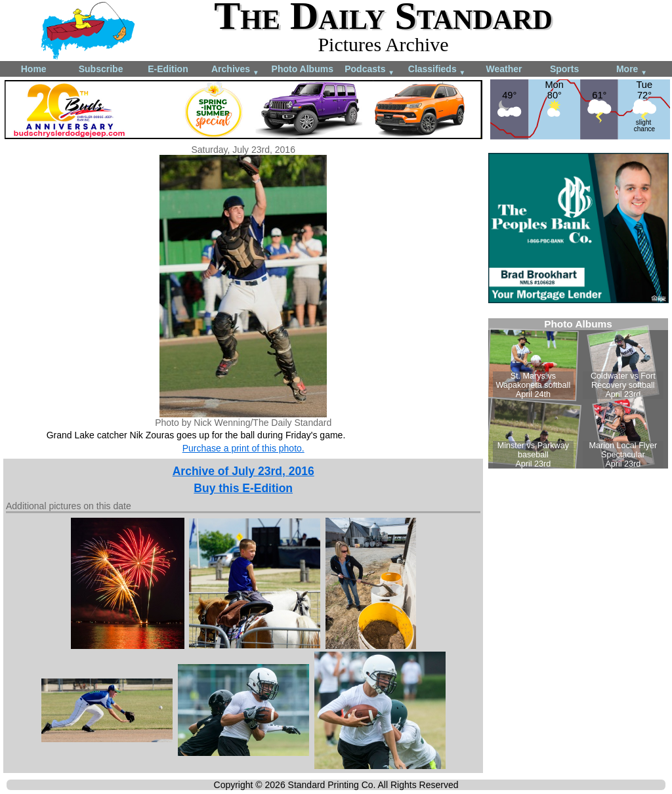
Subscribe (101, 69)
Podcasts (369, 70)
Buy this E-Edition (243, 488)
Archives (235, 70)
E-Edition (168, 69)
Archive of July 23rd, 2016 (243, 471)
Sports (564, 69)
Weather (504, 69)
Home (34, 69)
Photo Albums (303, 69)
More (632, 70)
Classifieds (437, 70)
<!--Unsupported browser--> (578, 393)
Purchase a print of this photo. (243, 448)
